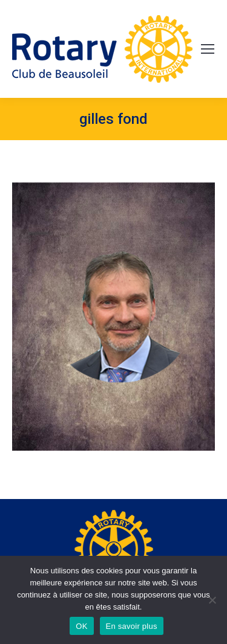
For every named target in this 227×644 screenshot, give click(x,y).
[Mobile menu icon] (208, 49)
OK (81, 626)
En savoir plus (132, 626)
